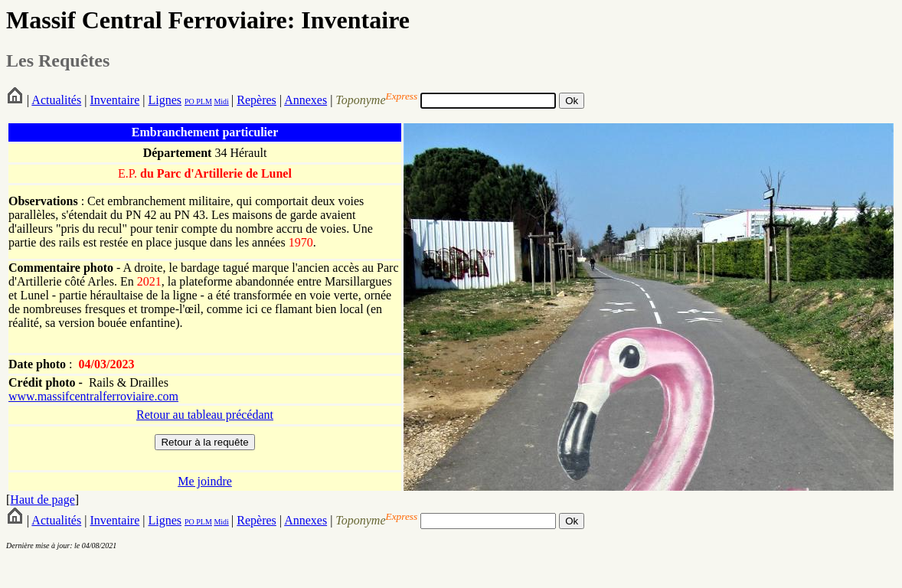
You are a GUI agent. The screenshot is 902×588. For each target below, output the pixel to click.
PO (190, 101)
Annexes (306, 100)
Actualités (56, 100)
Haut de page (42, 500)
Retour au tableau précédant (205, 415)
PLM (203, 101)
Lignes (165, 100)
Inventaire (114, 100)
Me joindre (205, 481)
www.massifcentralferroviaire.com (93, 396)
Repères (257, 100)
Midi (221, 101)
